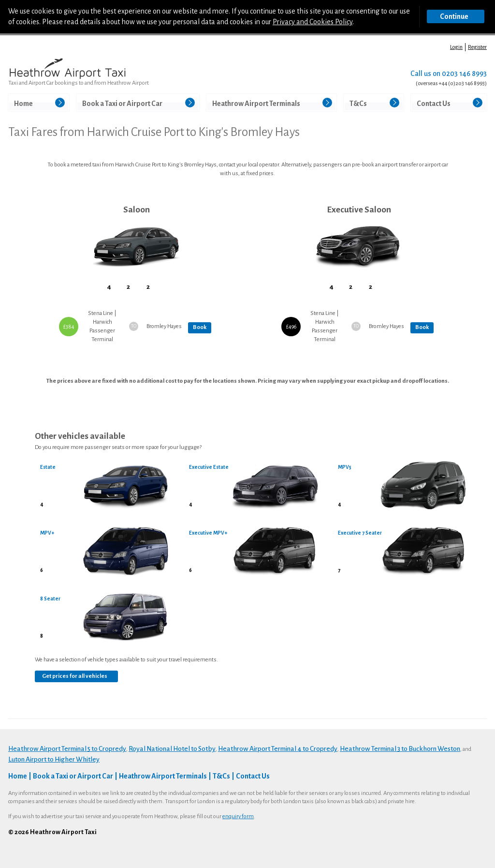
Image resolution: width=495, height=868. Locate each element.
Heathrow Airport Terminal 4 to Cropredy (278, 749)
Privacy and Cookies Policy (313, 22)
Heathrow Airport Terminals (256, 104)
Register (477, 47)
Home (23, 104)
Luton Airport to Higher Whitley (54, 759)
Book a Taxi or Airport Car (122, 104)
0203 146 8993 (464, 74)
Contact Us (434, 104)
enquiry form (238, 816)
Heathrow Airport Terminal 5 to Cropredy (67, 749)
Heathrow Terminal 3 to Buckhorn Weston (400, 749)
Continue (454, 16)
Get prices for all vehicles (75, 676)
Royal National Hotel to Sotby (172, 749)
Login (456, 47)
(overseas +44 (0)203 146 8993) (451, 83)
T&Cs (358, 104)
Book (200, 327)
